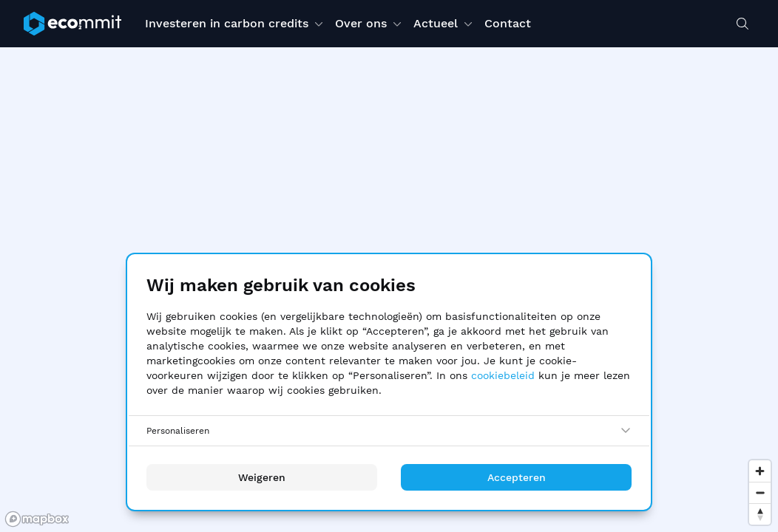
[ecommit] (72, 24)
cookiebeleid (503, 375)
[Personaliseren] (389, 431)
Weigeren (262, 477)
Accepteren (517, 477)
